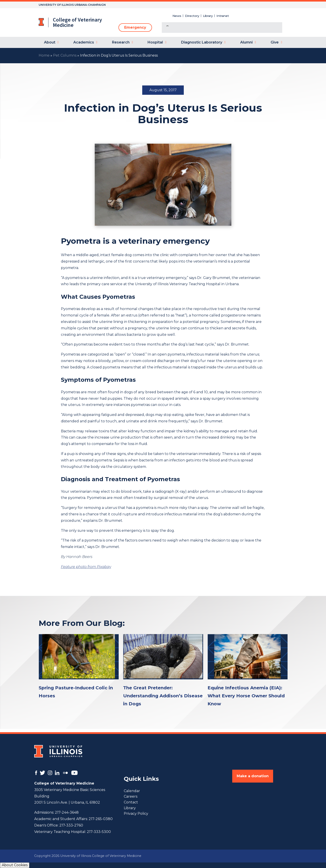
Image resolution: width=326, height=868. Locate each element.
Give (275, 42)
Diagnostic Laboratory (202, 42)
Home (44, 55)
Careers (131, 796)
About (50, 42)
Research (121, 42)
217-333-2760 (71, 825)
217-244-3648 (67, 812)
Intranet (223, 16)
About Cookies (15, 865)
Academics (84, 42)
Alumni (246, 42)
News (177, 16)
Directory (192, 16)
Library (208, 16)
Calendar (132, 791)
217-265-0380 (101, 819)
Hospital (155, 42)
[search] (217, 28)
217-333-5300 (99, 832)
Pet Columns (65, 55)
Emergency (135, 27)
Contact (131, 802)
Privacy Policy (136, 814)
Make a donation (253, 776)
